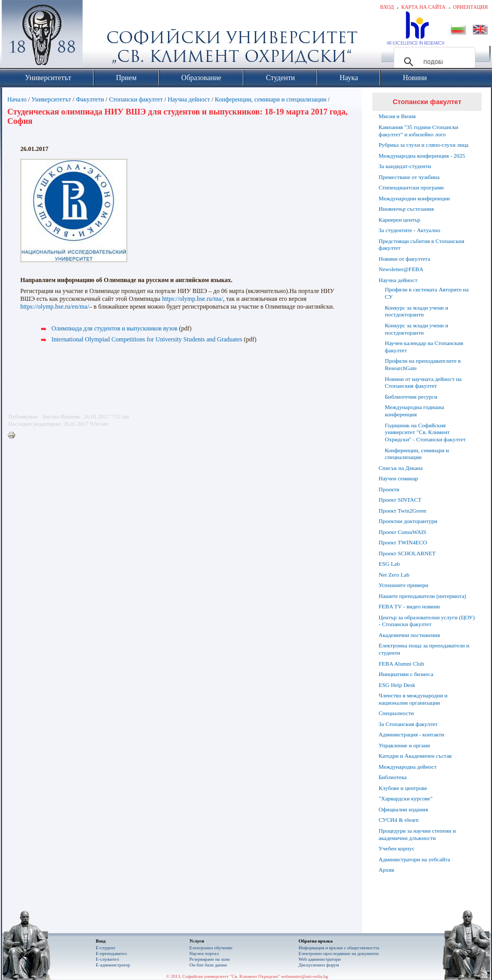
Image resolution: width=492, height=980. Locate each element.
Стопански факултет (136, 99)
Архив (386, 870)
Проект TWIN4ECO (403, 542)
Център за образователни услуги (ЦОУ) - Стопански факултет (427, 621)
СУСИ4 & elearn (399, 820)
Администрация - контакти (411, 734)
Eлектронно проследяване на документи (339, 953)
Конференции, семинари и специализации (270, 99)
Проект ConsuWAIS (403, 532)
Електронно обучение (211, 948)
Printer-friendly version (14, 436)
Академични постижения (409, 635)
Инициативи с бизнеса (406, 674)
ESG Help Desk (397, 685)
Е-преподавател (111, 953)
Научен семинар (398, 478)
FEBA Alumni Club (401, 664)
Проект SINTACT (400, 500)
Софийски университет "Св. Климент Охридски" (101, 36)
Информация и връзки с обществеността (339, 948)
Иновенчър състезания (406, 209)
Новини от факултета (404, 259)
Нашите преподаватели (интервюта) (422, 596)
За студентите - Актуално (409, 230)
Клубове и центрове (403, 788)
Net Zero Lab (394, 575)
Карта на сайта (423, 7)
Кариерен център (399, 220)
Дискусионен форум (319, 965)
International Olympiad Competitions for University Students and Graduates (147, 339)
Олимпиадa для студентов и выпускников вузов (114, 328)
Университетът (51, 99)
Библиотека (393, 777)
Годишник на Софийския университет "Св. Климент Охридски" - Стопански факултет (425, 432)
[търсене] (433, 62)
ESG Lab (389, 564)
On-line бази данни (208, 965)
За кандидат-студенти (405, 166)
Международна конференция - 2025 (422, 156)
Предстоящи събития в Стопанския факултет (421, 245)
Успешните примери (403, 585)
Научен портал (204, 953)
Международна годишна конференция (415, 411)
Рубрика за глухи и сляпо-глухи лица (424, 145)
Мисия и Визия (397, 116)
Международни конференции (414, 198)
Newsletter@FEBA (401, 269)
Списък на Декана (401, 468)
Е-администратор (113, 965)
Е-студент (106, 948)
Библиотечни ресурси (411, 397)
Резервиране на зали (210, 959)
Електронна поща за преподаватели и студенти (424, 649)
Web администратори (320, 959)
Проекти (389, 489)
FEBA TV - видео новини (409, 606)
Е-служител (107, 959)
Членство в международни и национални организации (413, 699)
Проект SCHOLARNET (407, 553)
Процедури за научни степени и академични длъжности (417, 834)
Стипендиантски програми (411, 187)
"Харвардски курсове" (406, 798)
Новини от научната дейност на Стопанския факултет (423, 383)
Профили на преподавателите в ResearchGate (423, 364)
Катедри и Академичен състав (415, 756)
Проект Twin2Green (403, 511)
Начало (17, 99)
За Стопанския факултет (408, 724)
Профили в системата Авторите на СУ (427, 293)
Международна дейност (408, 767)
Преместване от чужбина (409, 177)
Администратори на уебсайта (414, 859)
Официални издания (403, 809)
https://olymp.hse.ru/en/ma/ (55, 307)
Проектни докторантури (408, 521)
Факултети (90, 99)
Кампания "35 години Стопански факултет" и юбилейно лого (418, 131)
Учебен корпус (397, 848)
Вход (387, 7)
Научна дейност (189, 99)
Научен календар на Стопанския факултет (424, 347)
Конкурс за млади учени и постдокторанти (417, 311)
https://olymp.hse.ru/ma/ (192, 299)
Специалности (396, 713)
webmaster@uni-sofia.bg (305, 976)
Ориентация (470, 7)
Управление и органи (404, 745)
